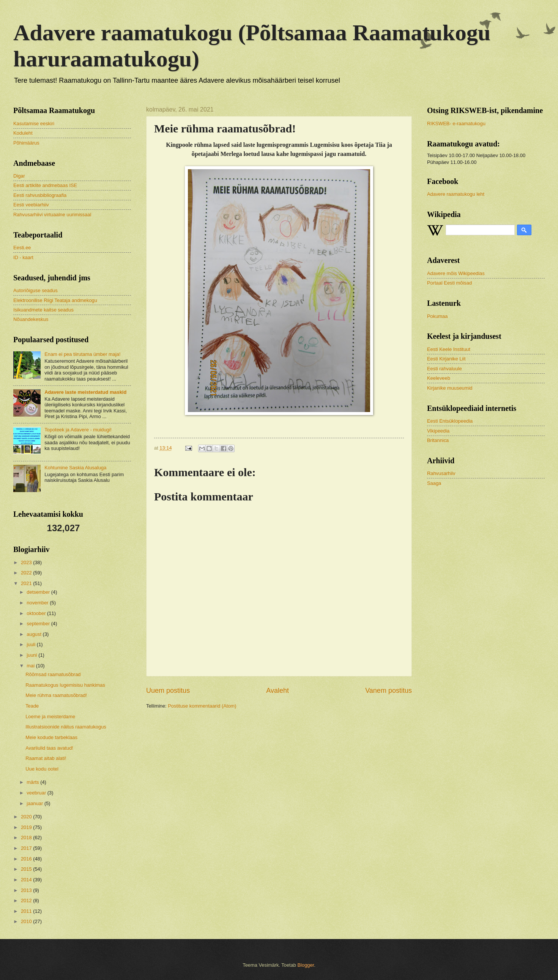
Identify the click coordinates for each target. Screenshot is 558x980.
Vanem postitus (389, 691)
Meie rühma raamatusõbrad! (56, 695)
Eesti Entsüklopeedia (450, 421)
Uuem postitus (168, 691)
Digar (19, 176)
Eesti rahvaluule (445, 369)
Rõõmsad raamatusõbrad (53, 674)
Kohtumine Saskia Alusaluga (75, 468)
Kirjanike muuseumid (450, 388)
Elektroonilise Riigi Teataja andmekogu (55, 300)
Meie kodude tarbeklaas (51, 737)
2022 (27, 573)
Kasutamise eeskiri (34, 123)
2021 (27, 583)
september (39, 624)
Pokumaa (437, 316)
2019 (27, 827)
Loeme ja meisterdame (50, 717)
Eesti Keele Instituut (449, 349)
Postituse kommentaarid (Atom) (202, 706)
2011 (27, 911)
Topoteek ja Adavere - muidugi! (78, 430)
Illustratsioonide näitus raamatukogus (66, 727)
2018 (27, 838)
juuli (32, 644)
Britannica (438, 440)
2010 (27, 921)
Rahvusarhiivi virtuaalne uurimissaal (52, 215)
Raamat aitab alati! (46, 758)
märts (33, 782)
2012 (27, 901)
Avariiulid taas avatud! (49, 748)
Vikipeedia (438, 431)
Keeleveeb (439, 378)
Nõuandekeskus (31, 319)
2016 (27, 859)
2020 (27, 817)
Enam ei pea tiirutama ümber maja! (82, 354)
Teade (32, 706)
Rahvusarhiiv (441, 473)
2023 (27, 562)
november (38, 603)
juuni (32, 655)
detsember (39, 592)
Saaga (434, 483)
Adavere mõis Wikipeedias (456, 273)
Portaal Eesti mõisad (449, 283)
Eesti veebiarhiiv (31, 205)
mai (31, 666)
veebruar (37, 793)
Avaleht (277, 691)
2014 (27, 880)
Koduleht (23, 133)
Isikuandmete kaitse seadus (43, 310)
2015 (27, 869)
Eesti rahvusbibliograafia (40, 195)
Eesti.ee (22, 248)
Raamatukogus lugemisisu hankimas (65, 685)
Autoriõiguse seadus (35, 290)
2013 (27, 890)
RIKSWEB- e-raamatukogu (456, 123)
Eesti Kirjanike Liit (446, 359)
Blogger (306, 965)
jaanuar (35, 803)
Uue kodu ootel (42, 769)
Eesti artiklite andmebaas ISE (45, 185)
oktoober (37, 613)
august (35, 634)
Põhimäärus (26, 143)
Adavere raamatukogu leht (456, 194)
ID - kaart (23, 257)
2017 (27, 848)
